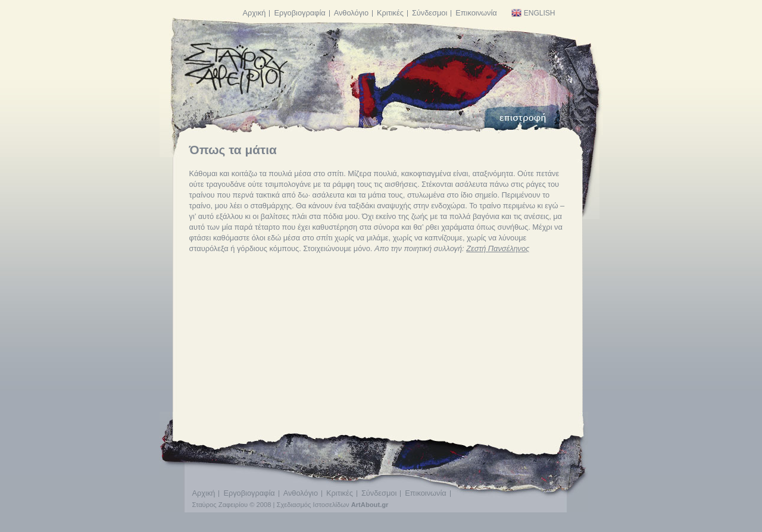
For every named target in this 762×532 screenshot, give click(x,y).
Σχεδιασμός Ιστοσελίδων (313, 505)
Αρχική (254, 13)
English (533, 13)
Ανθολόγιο (351, 13)
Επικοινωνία (476, 13)
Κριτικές (390, 13)
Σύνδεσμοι (430, 13)
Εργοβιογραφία (299, 13)
